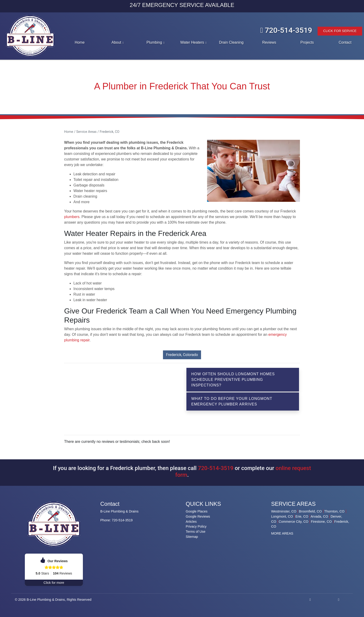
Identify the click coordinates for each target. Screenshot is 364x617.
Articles (191, 522)
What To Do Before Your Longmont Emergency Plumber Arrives (232, 401)
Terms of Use (196, 532)
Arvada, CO (319, 516)
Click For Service (340, 31)
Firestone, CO (321, 522)
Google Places (197, 511)
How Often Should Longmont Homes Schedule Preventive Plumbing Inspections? (233, 380)
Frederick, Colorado (182, 355)
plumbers (72, 217)
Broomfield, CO (310, 511)
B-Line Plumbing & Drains (46, 600)
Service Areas (86, 132)
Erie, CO (302, 516)
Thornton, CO (334, 511)
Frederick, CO (109, 132)
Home (69, 132)
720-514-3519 (286, 30)
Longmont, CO (282, 516)
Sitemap (192, 537)
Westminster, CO (284, 511)
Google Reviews (198, 516)
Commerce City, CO (294, 522)
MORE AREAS (282, 533)
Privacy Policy (196, 526)
